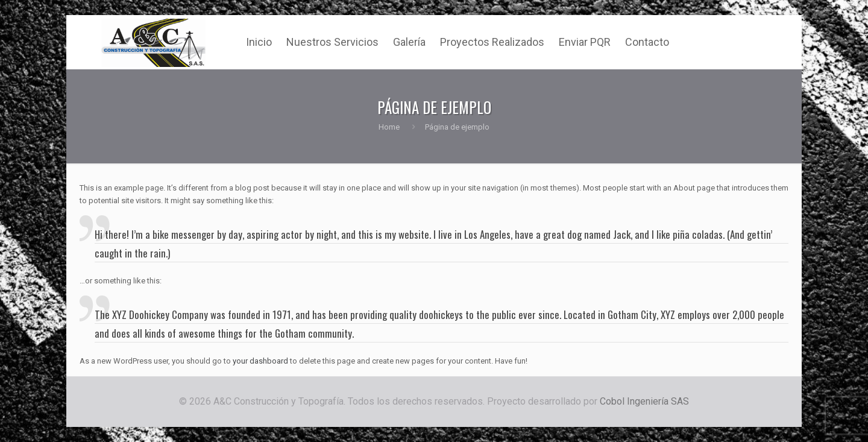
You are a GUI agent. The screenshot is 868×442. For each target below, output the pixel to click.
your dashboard (260, 361)
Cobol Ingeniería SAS (644, 401)
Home (389, 127)
